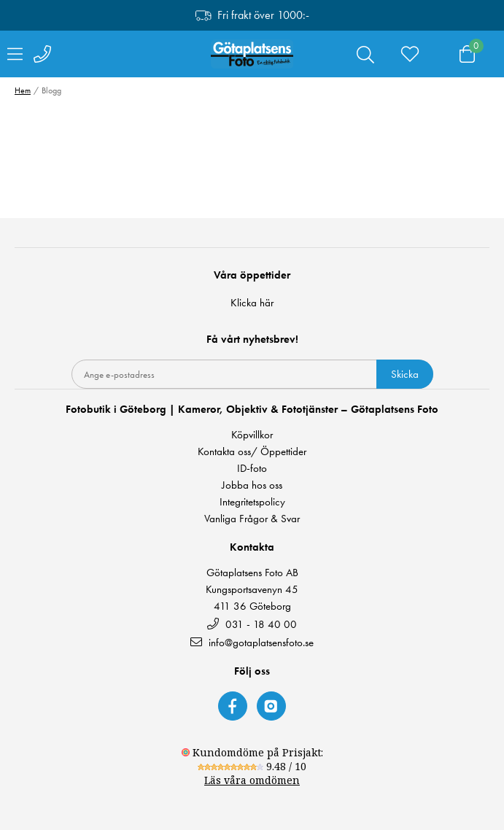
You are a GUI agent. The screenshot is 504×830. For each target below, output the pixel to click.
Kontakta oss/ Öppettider (252, 452)
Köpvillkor (252, 435)
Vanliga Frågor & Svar (252, 519)
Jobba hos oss (252, 485)
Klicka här (252, 303)
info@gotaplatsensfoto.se (252, 642)
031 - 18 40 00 (252, 624)
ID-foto (252, 469)
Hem (23, 90)
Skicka (405, 374)
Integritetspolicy (252, 502)
